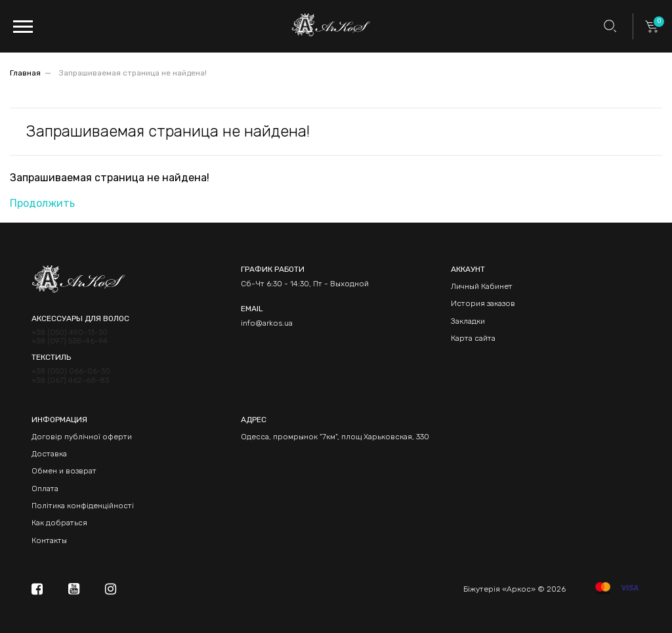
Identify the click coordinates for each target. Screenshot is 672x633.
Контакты (49, 540)
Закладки (468, 321)
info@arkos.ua (267, 323)
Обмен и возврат (64, 471)
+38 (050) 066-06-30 (71, 371)
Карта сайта (473, 338)
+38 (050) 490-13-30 (70, 333)
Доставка (49, 454)
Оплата (45, 489)
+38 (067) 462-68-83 (70, 381)
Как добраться (59, 523)
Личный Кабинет (482, 286)
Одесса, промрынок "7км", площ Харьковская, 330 (335, 437)
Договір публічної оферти (82, 437)
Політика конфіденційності (83, 506)
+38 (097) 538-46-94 (70, 341)
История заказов (483, 303)
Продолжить (42, 203)
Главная (25, 73)
